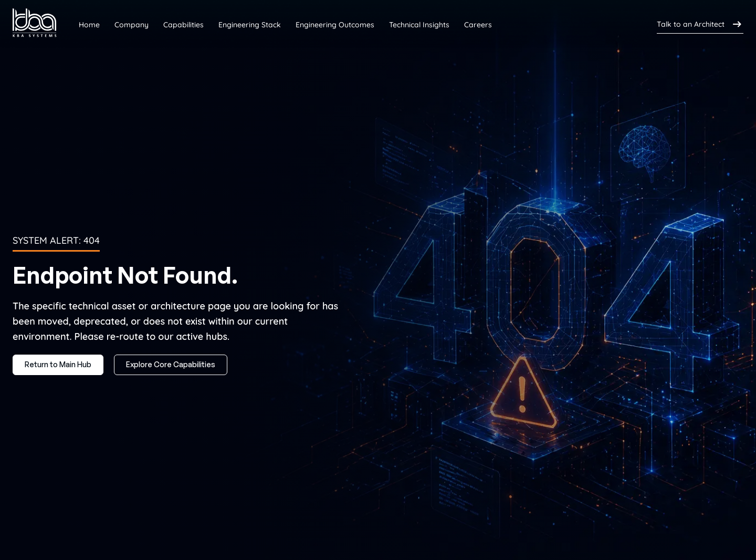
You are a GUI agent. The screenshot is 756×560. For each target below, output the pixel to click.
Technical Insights (419, 25)
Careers (478, 25)
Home (89, 25)
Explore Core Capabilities (171, 364)
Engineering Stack (250, 25)
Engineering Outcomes (335, 25)
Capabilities (183, 25)
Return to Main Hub (58, 364)
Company (132, 25)
